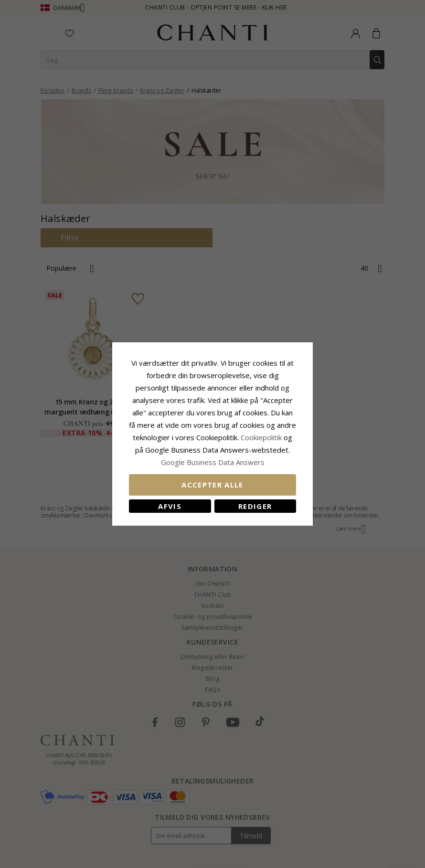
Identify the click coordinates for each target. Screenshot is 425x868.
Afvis (170, 506)
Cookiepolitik (261, 437)
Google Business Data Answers (213, 462)
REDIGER (255, 506)
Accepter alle (212, 485)
